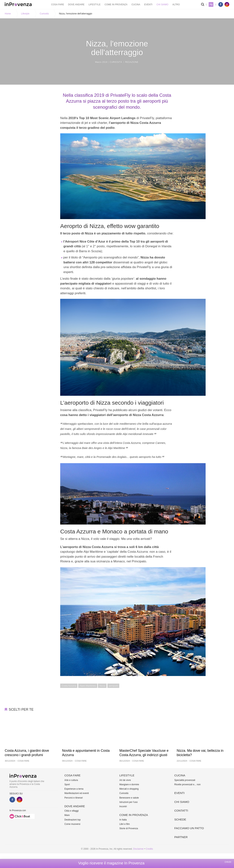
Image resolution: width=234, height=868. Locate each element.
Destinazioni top (72, 820)
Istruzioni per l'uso (129, 802)
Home (8, 14)
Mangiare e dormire (129, 784)
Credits (149, 849)
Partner (181, 837)
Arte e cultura (71, 780)
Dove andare (76, 5)
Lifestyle (95, 5)
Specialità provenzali (185, 780)
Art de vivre (125, 780)
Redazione (132, 62)
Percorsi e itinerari (74, 798)
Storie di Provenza (129, 828)
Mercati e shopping (129, 789)
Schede (180, 819)
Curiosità (44, 14)
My (211, 4)
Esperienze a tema (74, 789)
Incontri (123, 806)
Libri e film (125, 824)
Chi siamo (162, 5)
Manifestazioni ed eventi (77, 793)
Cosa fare (58, 5)
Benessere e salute (129, 798)
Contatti (181, 811)
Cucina (136, 5)
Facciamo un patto (189, 828)
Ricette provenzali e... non (188, 784)
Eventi (148, 5)
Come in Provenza (116, 5)
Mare (67, 815)
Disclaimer (138, 849)
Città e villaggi (71, 811)
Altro (176, 5)
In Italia (123, 820)
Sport (67, 784)
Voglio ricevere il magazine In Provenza (111, 863)
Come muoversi (72, 824)
